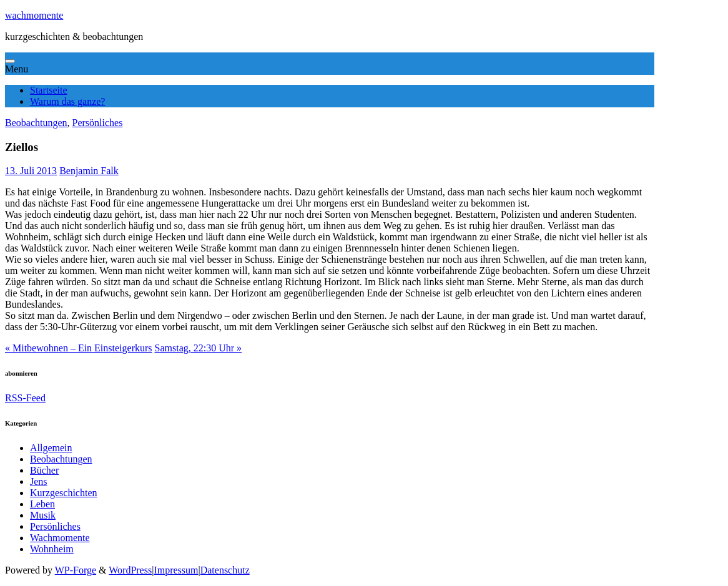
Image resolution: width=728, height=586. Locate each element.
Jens (39, 481)
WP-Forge (76, 570)
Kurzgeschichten (64, 493)
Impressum (176, 570)
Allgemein (51, 448)
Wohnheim (52, 549)
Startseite (49, 90)
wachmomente (34, 15)
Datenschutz (225, 570)
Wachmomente (60, 538)
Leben (42, 504)
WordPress (130, 570)
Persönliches (98, 123)
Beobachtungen (36, 123)
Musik (43, 515)
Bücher (44, 470)
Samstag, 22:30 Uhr (199, 348)
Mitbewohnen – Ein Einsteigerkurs (79, 348)
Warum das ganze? (67, 101)
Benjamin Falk (89, 171)
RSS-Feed (25, 398)
